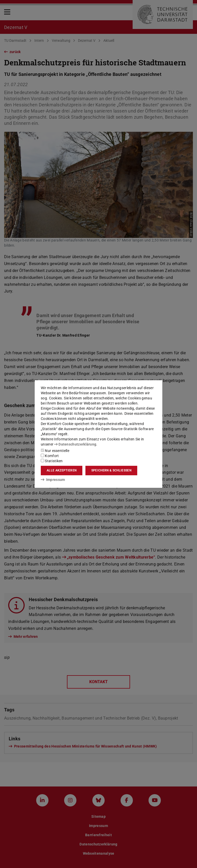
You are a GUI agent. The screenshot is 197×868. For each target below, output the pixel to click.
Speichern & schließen (111, 470)
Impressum (53, 480)
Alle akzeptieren (62, 470)
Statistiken (52, 461)
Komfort (50, 456)
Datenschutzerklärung (75, 444)
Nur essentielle (55, 451)
